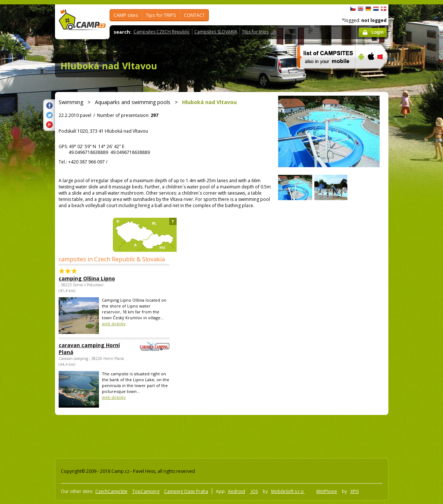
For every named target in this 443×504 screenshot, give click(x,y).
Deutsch (368, 9)
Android (237, 491)
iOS (254, 491)
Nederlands (376, 9)
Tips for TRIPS (161, 15)
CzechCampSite (111, 491)
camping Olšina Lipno (87, 278)
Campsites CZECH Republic (162, 32)
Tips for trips (255, 32)
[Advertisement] (419, 225)
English (361, 9)
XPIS (355, 491)
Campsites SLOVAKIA (216, 32)
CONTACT (194, 15)
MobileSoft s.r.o (288, 491)
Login (378, 32)
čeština (353, 9)
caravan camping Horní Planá (94, 349)
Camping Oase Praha (186, 491)
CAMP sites (126, 15)
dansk (384, 9)
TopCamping (146, 491)
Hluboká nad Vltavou (109, 66)
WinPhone (327, 491)
